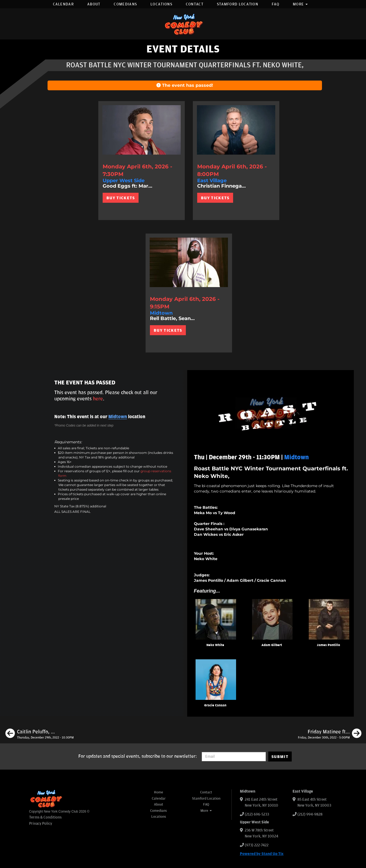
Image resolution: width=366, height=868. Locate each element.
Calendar (63, 4)
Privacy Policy (41, 824)
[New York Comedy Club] (183, 24)
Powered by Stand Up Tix (262, 854)
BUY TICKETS (121, 198)
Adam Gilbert (272, 645)
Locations (161, 4)
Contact (195, 4)
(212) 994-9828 (310, 814)
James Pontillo (328, 645)
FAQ (276, 4)
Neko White (215, 645)
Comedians (125, 4)
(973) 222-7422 (257, 845)
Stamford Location (238, 4)
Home (159, 792)
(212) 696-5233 (257, 814)
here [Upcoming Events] (98, 399)
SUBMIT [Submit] (280, 757)
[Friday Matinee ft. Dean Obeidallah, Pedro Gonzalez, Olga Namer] (330, 734)
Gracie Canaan (215, 705)
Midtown (118, 417)
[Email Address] (234, 757)
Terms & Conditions (45, 817)
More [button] (300, 4)
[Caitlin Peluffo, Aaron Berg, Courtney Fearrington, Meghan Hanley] (40, 734)
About (94, 4)
